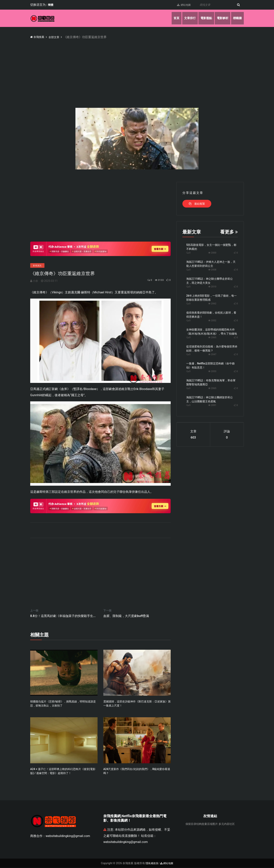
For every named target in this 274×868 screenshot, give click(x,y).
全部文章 (57, 37)
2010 (212, 287)
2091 (212, 405)
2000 (212, 253)
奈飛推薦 (38, 37)
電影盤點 (203, 18)
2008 (212, 270)
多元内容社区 (227, 824)
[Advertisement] (146, 68)
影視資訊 (37, 266)
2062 (212, 304)
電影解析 (221, 18)
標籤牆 (237, 18)
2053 (212, 371)
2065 (212, 337)
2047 (212, 354)
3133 (157, 280)
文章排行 (186, 18)
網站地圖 (182, 5)
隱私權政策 (152, 863)
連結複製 (197, 204)
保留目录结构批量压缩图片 (202, 824)
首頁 (171, 18)
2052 (212, 321)
